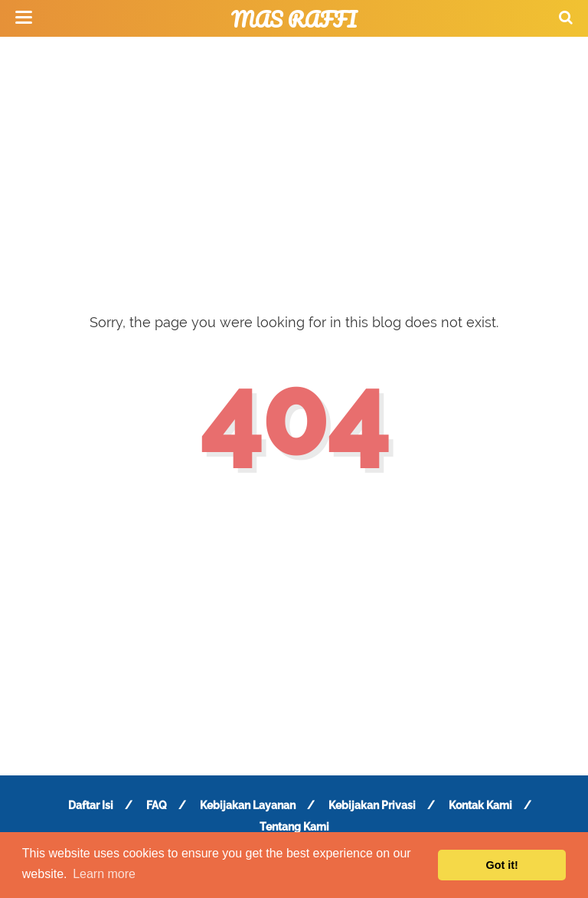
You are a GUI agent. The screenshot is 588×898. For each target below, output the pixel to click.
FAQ (157, 805)
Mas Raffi (294, 19)
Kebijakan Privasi (372, 805)
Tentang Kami (294, 827)
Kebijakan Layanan (248, 805)
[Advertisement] (294, 161)
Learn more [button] (104, 874)
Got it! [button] (502, 865)
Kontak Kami (480, 805)
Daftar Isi (91, 805)
